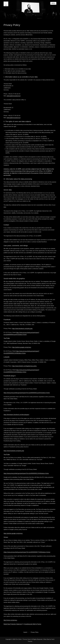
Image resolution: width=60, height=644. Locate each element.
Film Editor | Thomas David (23, 639)
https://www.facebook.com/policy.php (22, 329)
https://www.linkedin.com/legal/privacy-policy (24, 366)
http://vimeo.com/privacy (10, 620)
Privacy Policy (35, 632)
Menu (53, 3)
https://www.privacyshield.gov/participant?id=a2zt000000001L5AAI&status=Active (26, 473)
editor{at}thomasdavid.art (14, 96)
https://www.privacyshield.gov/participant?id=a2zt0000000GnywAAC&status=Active (27, 393)
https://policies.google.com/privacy (22, 347)
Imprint (25, 632)
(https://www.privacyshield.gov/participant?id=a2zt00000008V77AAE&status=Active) (27, 552)
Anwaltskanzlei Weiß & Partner (33, 624)
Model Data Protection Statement (13, 624)
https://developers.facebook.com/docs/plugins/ (16, 415)
